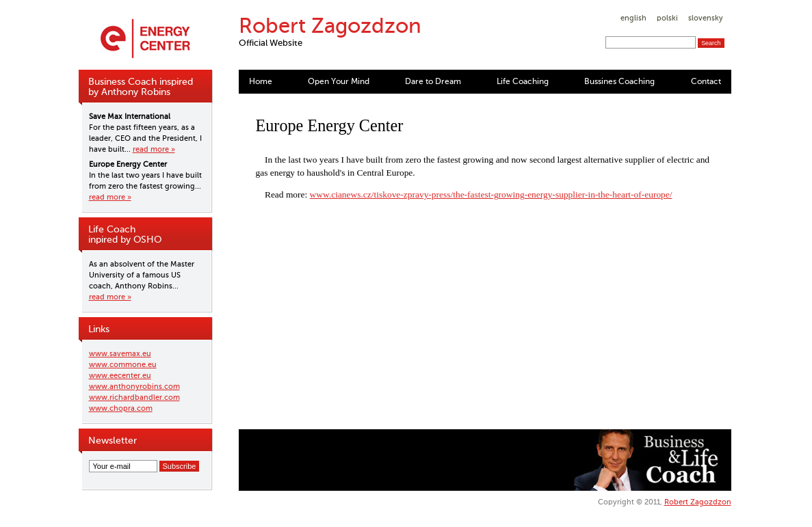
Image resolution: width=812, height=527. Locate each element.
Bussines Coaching (619, 81)
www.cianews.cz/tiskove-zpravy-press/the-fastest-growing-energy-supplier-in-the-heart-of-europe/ (491, 194)
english (633, 18)
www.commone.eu (123, 365)
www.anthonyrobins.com (134, 387)
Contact (706, 81)
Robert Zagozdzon (698, 502)
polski (667, 18)
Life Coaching (523, 81)
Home (261, 81)
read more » (154, 149)
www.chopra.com (121, 408)
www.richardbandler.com (134, 397)
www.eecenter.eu (120, 376)
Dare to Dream (433, 81)
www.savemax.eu (120, 354)
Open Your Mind (339, 81)
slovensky (706, 18)
